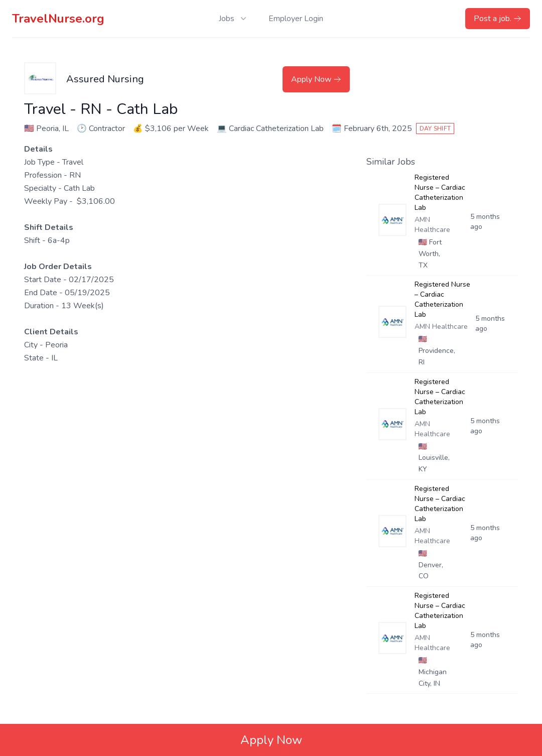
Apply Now (316, 79)
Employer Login (296, 19)
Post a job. (498, 19)
